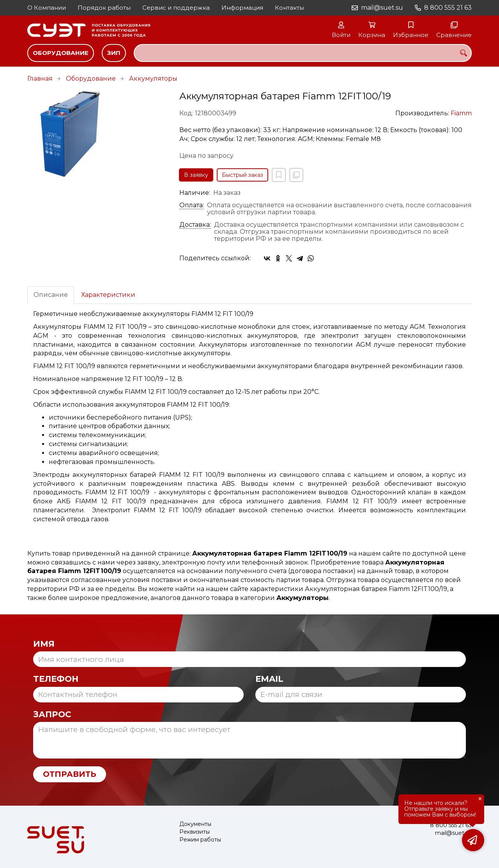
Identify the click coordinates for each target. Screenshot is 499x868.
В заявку (196, 175)
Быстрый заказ (242, 175)
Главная (40, 79)
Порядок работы (104, 8)
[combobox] (303, 53)
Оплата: (192, 205)
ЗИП (114, 53)
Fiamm (461, 113)
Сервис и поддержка (176, 8)
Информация (242, 8)
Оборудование (61, 53)
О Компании (47, 8)
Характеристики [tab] (108, 295)
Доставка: (195, 225)
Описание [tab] (51, 295)
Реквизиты (195, 832)
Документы (195, 824)
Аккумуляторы (153, 79)
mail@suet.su (382, 8)
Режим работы (200, 840)
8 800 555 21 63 (448, 8)
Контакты (289, 8)
